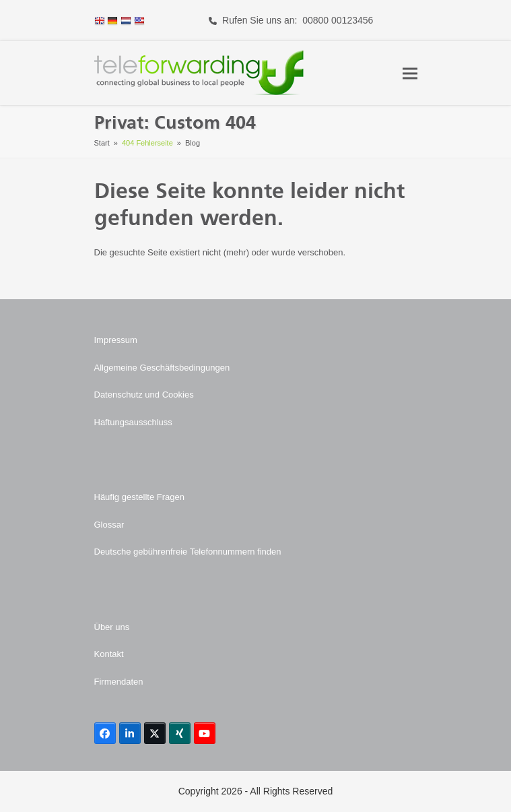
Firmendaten (119, 682)
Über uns (112, 627)
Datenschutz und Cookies (144, 395)
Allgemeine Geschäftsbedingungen (162, 368)
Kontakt (109, 654)
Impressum (116, 340)
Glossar (109, 525)
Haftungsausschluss (133, 422)
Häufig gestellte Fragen (139, 497)
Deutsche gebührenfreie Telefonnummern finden (188, 552)
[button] (410, 73)
